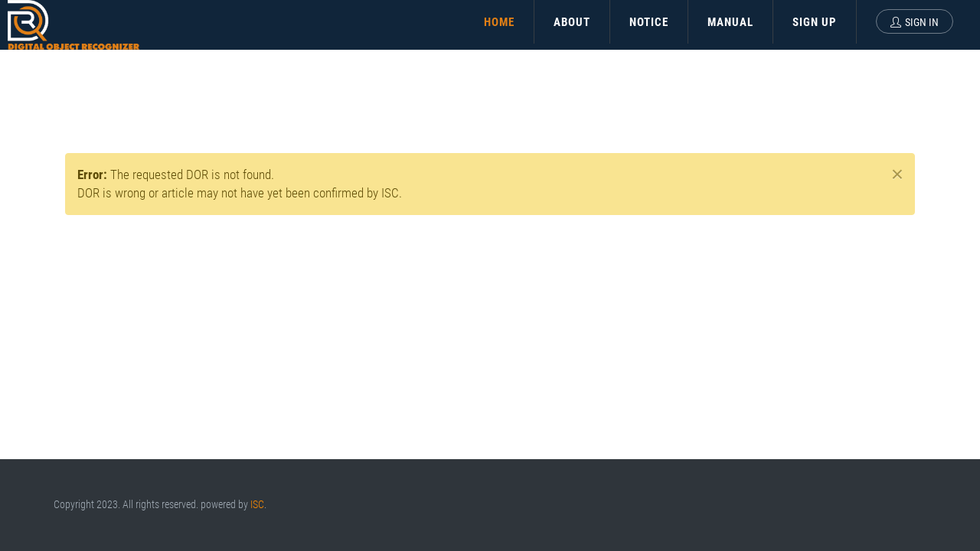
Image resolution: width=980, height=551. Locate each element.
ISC (257, 504)
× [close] (897, 174)
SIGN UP (815, 22)
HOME (499, 22)
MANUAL (730, 22)
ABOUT (572, 22)
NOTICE (649, 22)
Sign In (915, 22)
